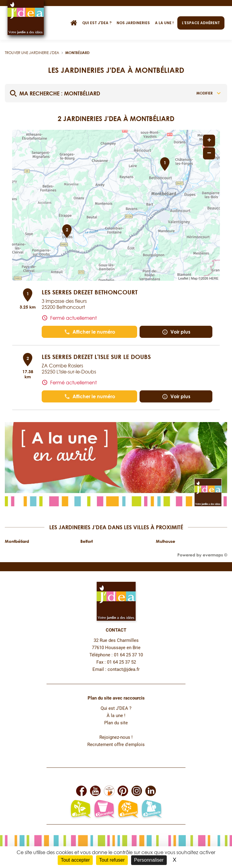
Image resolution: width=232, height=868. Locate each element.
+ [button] (209, 141)
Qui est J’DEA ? (116, 708)
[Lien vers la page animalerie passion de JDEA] (151, 809)
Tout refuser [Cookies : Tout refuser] (112, 860)
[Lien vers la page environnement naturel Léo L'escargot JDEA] (128, 809)
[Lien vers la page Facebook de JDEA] (81, 791)
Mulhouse (166, 541)
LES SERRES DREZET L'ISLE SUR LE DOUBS (96, 357)
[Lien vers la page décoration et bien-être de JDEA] (104, 809)
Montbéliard (77, 53)
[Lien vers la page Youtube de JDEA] (95, 791)
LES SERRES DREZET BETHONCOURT (90, 292)
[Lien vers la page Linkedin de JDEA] (151, 791)
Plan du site (116, 723)
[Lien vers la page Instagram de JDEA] (137, 791)
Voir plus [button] (176, 332)
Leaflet (183, 278)
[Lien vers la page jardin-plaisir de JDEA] (81, 809)
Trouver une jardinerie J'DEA (32, 53)
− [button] (209, 153)
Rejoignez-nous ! (116, 737)
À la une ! (116, 716)
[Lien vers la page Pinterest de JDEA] (123, 791)
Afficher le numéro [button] (90, 332)
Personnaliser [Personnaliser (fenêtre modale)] (149, 860)
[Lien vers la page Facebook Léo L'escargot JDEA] (109, 791)
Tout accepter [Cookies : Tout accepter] (75, 860)
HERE (214, 278)
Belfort (87, 541)
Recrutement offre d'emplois (116, 745)
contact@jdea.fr (124, 669)
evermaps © (215, 555)
